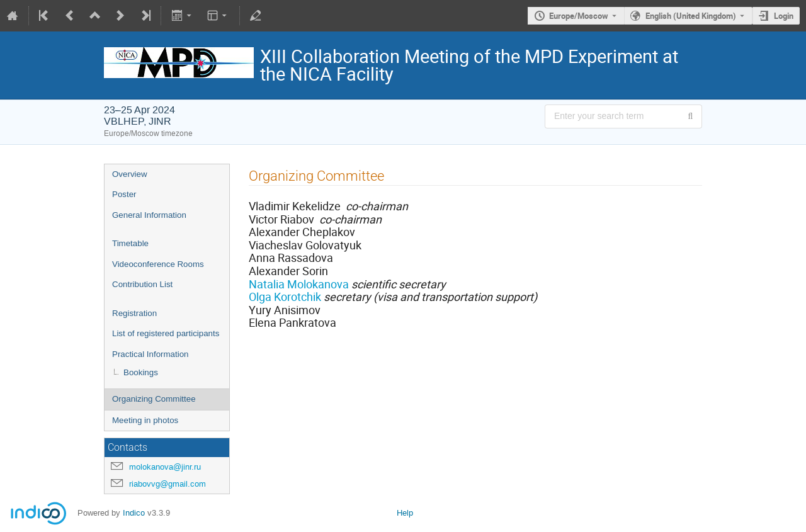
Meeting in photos (145, 420)
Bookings (141, 372)
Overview (130, 174)
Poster (124, 194)
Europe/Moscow (579, 16)
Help (405, 513)
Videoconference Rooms (158, 264)
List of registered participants (166, 333)
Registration (134, 313)
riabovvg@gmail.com (167, 484)
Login (784, 16)
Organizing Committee (154, 399)
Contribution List (142, 284)
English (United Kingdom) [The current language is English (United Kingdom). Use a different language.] (691, 16)
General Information (149, 215)
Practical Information (150, 354)
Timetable (130, 243)
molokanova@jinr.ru (165, 467)
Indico (134, 513)
